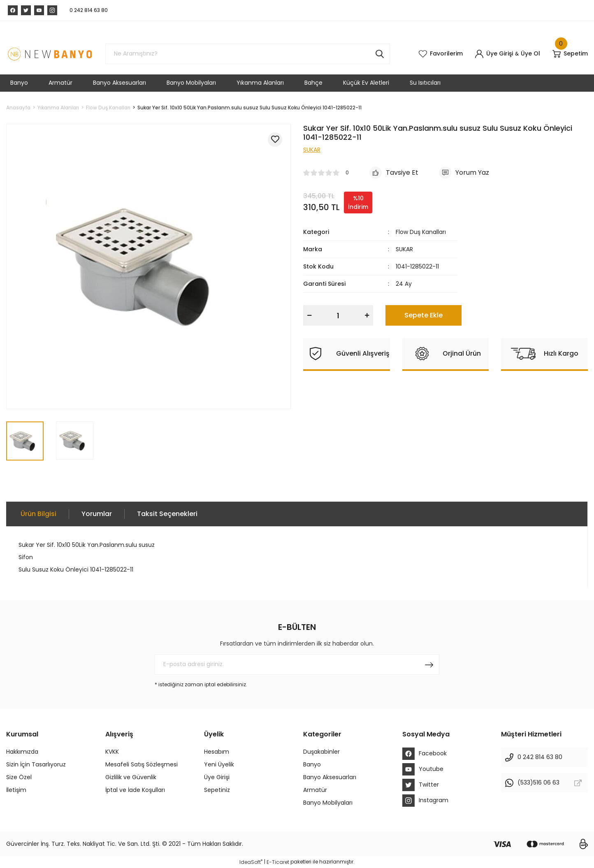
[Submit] (429, 664)
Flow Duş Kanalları (421, 232)
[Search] (248, 54)
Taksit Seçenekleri (167, 514)
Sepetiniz (217, 790)
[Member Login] (494, 54)
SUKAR (404, 249)
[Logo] (50, 54)
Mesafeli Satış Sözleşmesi (142, 764)
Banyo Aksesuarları (330, 777)
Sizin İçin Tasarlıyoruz (36, 764)
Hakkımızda (22, 752)
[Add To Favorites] (275, 140)
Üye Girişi (217, 777)
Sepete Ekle (423, 315)
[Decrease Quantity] (309, 315)
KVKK (112, 752)
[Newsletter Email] (297, 664)
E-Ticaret (278, 862)
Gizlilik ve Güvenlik (131, 777)
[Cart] (570, 54)
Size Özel (19, 777)
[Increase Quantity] (367, 315)
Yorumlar (97, 514)
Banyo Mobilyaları (328, 803)
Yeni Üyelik (219, 764)
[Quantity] (338, 315)
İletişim (16, 790)
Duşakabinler (321, 752)
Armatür (315, 790)
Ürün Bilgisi (38, 514)
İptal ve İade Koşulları (135, 790)
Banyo (312, 764)
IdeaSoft (251, 862)
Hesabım (217, 752)
